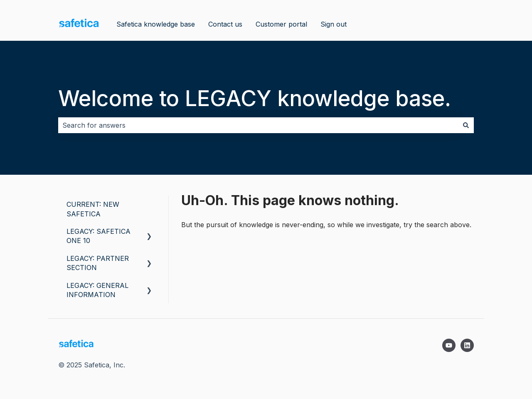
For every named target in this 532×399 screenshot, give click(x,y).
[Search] (466, 125)
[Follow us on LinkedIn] (467, 345)
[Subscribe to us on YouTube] (449, 345)
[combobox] (258, 125)
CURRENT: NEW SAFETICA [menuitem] (93, 209)
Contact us (225, 24)
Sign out (334, 24)
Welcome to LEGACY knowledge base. (255, 98)
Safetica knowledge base (156, 24)
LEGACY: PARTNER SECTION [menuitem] (98, 263)
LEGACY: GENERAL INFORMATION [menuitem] (97, 290)
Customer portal (281, 24)
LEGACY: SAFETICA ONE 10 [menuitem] (99, 236)
